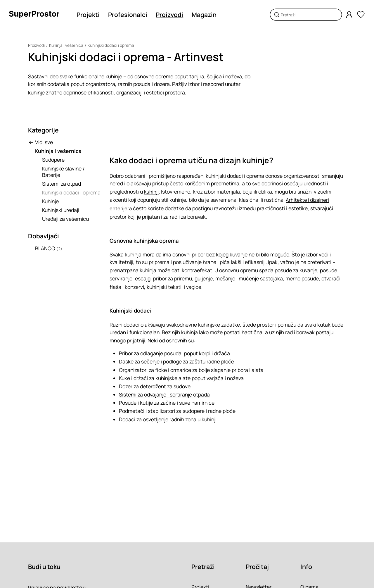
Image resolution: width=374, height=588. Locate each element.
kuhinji (151, 192)
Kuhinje (50, 201)
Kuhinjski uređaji (61, 210)
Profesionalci (128, 15)
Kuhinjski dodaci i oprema (111, 45)
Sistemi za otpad (62, 184)
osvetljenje (156, 419)
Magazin (204, 15)
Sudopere (53, 160)
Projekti (88, 15)
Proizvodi (169, 15)
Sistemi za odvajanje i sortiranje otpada (164, 394)
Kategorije (43, 130)
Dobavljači (44, 236)
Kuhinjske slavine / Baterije (63, 172)
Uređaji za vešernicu (65, 219)
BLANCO (49, 248)
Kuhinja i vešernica (66, 45)
